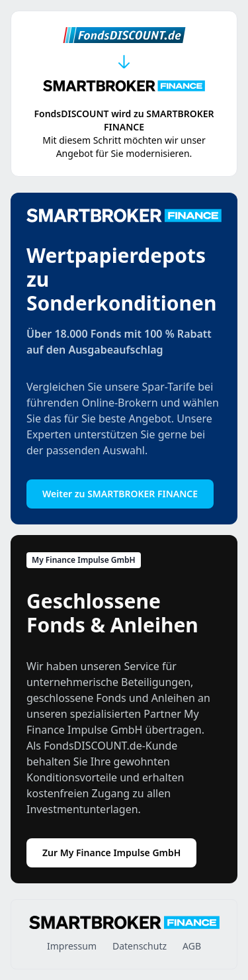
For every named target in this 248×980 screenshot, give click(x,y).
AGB (192, 946)
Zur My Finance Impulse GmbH (111, 853)
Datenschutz (140, 946)
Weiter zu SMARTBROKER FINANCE (120, 494)
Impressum (72, 946)
